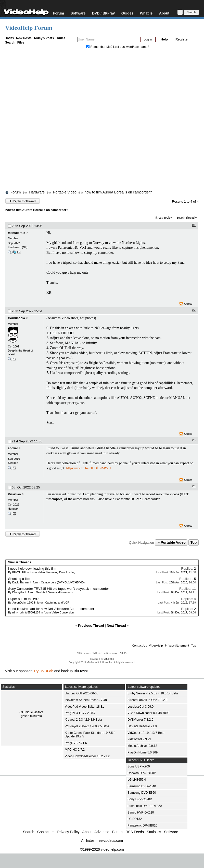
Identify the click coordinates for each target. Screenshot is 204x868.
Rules (61, 38)
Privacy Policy (68, 832)
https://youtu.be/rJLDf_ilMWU (88, 468)
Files (21, 43)
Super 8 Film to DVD (23, 599)
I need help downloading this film (32, 569)
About (164, 13)
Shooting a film (19, 579)
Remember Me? (100, 47)
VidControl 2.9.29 (139, 739)
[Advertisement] (61, 121)
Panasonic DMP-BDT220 (145, 806)
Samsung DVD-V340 (142, 786)
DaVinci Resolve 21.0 (142, 726)
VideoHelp (156, 645)
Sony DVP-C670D (140, 799)
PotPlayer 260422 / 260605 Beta (87, 726)
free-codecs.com (110, 841)
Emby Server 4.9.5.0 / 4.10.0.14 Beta (153, 693)
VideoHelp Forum (29, 28)
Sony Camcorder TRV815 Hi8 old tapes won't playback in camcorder (59, 589)
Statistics (154, 832)
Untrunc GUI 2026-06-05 (81, 693)
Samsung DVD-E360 (142, 793)
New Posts (24, 38)
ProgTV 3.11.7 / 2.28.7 (80, 713)
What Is (146, 13)
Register (182, 39)
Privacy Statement (177, 645)
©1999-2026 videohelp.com (102, 849)
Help (164, 39)
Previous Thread (91, 626)
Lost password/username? (131, 47)
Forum (58, 13)
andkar (13, 448)
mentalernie (16, 233)
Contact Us (140, 645)
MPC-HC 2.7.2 (75, 750)
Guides (127, 13)
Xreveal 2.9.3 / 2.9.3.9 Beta (83, 720)
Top (194, 542)
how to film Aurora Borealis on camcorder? (118, 192)
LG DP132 (135, 819)
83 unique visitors (31, 712)
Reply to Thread (23, 201)
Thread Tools (162, 218)
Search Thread (186, 218)
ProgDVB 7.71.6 (76, 743)
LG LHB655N (137, 780)
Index (10, 38)
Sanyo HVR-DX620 (141, 813)
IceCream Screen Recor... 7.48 (86, 700)
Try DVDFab (43, 671)
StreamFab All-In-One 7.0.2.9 (147, 700)
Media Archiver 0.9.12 (142, 746)
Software (78, 13)
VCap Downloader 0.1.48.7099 (148, 713)
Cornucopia (16, 318)
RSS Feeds (135, 832)
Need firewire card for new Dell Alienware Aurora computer (51, 609)
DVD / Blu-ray (103, 13)
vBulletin (109, 659)
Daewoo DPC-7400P (142, 773)
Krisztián (14, 494)
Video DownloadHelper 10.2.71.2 (87, 756)
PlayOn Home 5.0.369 (143, 752)
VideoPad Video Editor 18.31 (84, 707)
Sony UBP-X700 (139, 766)
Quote (186, 304)
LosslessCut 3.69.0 (141, 707)
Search (10, 43)
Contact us (46, 832)
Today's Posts (44, 38)
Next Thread (116, 626)
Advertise (102, 832)
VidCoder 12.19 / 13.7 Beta (146, 733)
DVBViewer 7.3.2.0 (140, 720)
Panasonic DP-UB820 (142, 825)
